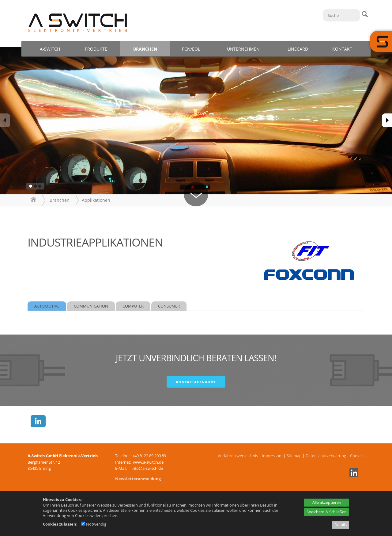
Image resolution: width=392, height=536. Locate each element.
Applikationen (96, 200)
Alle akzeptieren (327, 502)
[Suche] (341, 15)
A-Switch (50, 49)
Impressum (272, 456)
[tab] (47, 306)
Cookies (357, 456)
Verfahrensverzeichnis (238, 456)
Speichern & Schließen (327, 512)
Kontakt (342, 49)
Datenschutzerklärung (326, 456)
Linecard (298, 49)
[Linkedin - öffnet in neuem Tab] (353, 476)
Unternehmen (243, 49)
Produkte (96, 49)
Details (341, 525)
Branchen (145, 49)
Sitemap (294, 456)
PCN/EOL (191, 49)
